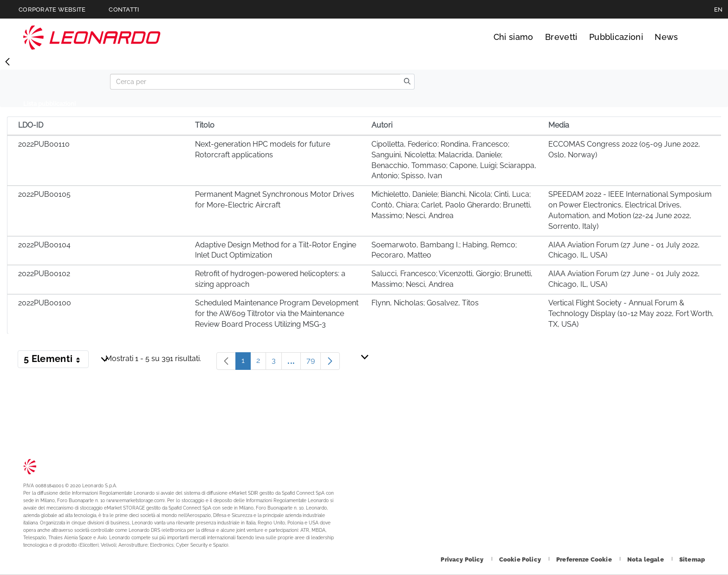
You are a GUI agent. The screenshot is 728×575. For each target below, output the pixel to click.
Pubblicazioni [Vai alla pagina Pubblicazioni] (616, 37)
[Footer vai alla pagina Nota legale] (646, 559)
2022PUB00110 (44, 144)
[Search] (255, 82)
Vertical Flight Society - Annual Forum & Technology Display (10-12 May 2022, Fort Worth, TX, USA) (631, 313)
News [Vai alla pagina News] (666, 37)
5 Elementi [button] (56, 361)
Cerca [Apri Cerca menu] (696, 37)
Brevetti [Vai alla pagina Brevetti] (561, 37)
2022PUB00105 (44, 194)
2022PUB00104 (44, 245)
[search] (407, 82)
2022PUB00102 (44, 274)
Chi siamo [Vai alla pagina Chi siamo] (513, 37)
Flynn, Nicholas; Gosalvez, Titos (425, 303)
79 (314, 363)
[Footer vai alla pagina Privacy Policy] (463, 559)
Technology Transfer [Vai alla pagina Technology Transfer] (92, 37)
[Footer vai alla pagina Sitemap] (692, 559)
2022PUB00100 (45, 303)
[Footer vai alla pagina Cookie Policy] (521, 559)
